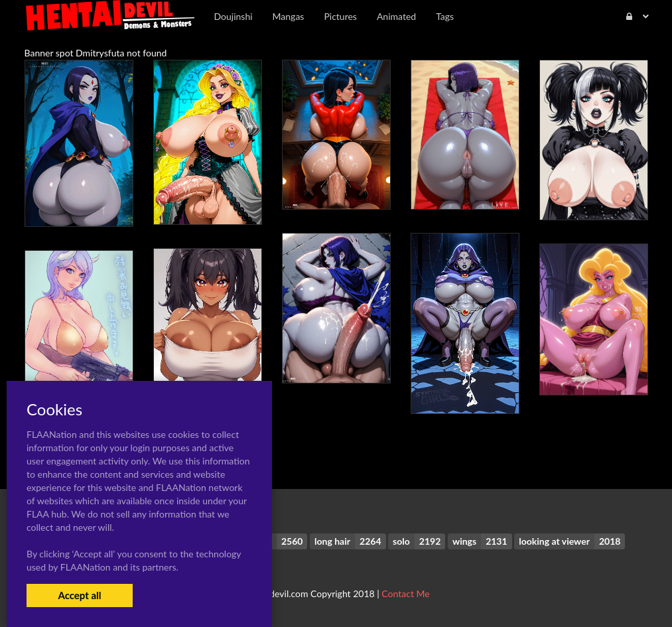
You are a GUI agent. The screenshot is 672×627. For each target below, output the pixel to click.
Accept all (79, 595)
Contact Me (405, 593)
